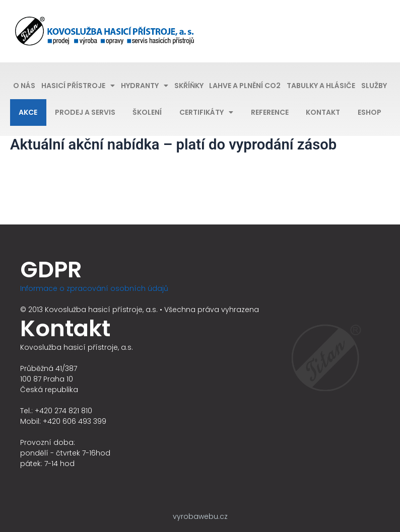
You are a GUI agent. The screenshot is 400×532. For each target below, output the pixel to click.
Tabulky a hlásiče (321, 86)
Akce (28, 112)
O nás (24, 86)
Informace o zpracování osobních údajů (94, 288)
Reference (270, 112)
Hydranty (145, 86)
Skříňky (189, 86)
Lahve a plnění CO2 (245, 86)
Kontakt (323, 112)
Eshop (370, 112)
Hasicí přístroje (78, 86)
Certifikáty (206, 112)
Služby (374, 86)
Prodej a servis (85, 112)
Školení (147, 112)
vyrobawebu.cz (200, 516)
